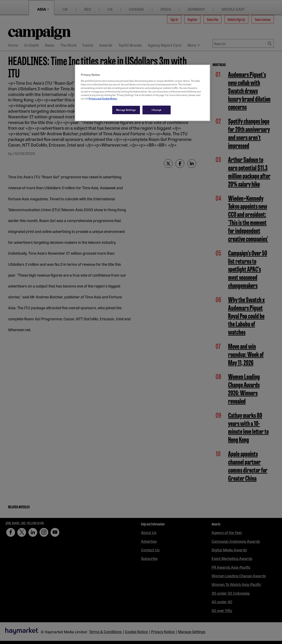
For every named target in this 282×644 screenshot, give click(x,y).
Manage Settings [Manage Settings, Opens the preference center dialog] (126, 110)
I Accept (157, 110)
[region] (142, 93)
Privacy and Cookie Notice (103, 98)
